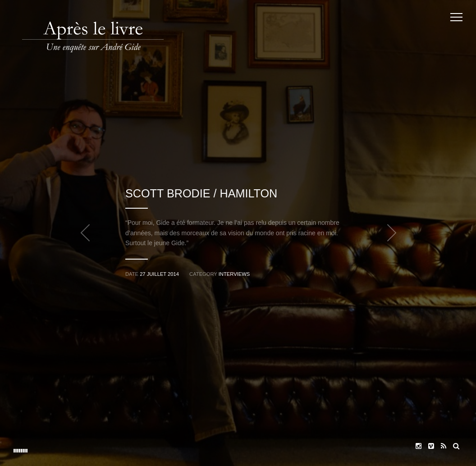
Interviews (234, 274)
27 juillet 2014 (159, 274)
